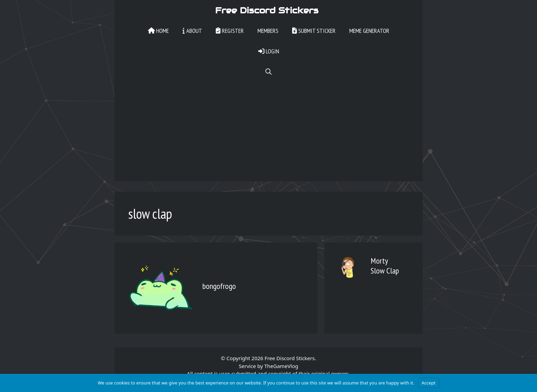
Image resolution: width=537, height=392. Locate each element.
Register (230, 31)
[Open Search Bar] (268, 72)
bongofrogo (219, 286)
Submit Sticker (314, 31)
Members (268, 31)
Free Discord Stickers (267, 10)
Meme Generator (369, 31)
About (192, 31)
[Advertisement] (268, 134)
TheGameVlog (281, 366)
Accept (429, 383)
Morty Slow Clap (385, 266)
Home (158, 31)
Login (269, 51)
